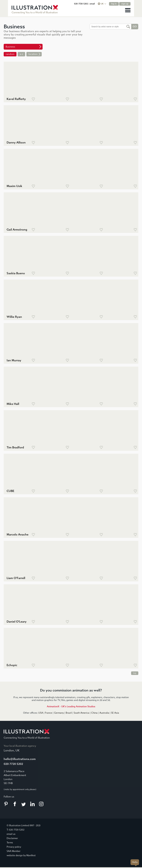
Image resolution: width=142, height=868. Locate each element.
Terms (10, 843)
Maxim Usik (14, 186)
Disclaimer (12, 838)
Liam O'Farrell (16, 578)
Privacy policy (14, 847)
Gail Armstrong (17, 230)
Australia (104, 713)
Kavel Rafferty (16, 99)
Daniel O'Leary (17, 622)
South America (81, 713)
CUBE (10, 491)
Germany (59, 713)
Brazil (69, 713)
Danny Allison (16, 143)
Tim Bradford (15, 447)
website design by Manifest (21, 856)
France (49, 713)
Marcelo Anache (18, 535)
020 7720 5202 (89, 4)
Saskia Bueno (16, 273)
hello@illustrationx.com (20, 759)
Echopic (12, 665)
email (100, 4)
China (94, 713)
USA (41, 713)
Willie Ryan (14, 317)
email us (11, 834)
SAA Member (14, 851)
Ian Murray (14, 360)
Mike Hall (13, 404)
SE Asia (115, 713)
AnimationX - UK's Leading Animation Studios (71, 706)
